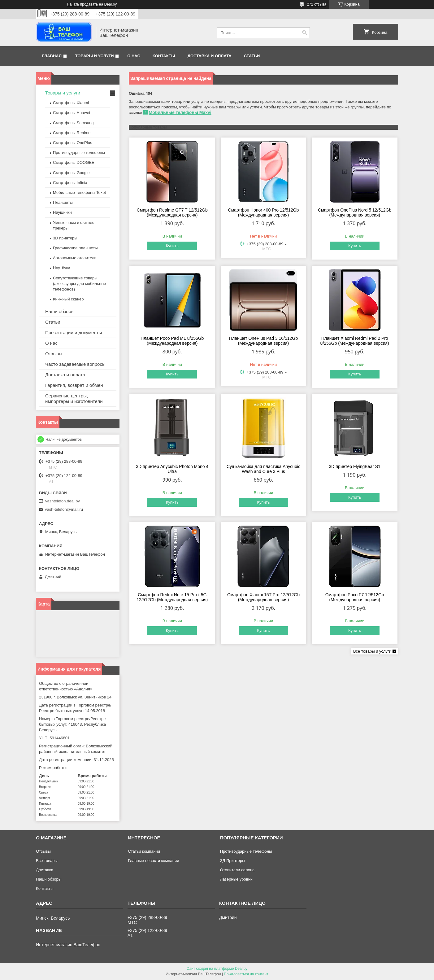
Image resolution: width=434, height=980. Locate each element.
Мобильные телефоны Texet (79, 192)
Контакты (164, 56)
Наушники (62, 212)
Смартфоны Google (71, 173)
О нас (134, 56)
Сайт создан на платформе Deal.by (217, 969)
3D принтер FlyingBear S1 (354, 466)
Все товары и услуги (372, 651)
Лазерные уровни (236, 879)
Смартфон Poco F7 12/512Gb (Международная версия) (355, 597)
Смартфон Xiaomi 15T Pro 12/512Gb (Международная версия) (263, 597)
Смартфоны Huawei (72, 113)
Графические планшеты (75, 248)
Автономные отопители (75, 258)
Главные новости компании (153, 861)
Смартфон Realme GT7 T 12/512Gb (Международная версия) (172, 212)
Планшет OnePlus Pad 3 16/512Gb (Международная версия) (263, 341)
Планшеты (63, 202)
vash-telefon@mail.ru (64, 509)
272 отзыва (317, 4)
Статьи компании (144, 851)
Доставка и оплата (210, 56)
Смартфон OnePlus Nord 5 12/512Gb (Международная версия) (355, 212)
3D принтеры (65, 238)
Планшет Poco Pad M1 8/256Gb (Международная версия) (172, 341)
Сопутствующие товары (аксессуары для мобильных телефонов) (80, 284)
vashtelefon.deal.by (63, 501)
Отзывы (54, 354)
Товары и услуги (95, 56)
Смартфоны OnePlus (72, 143)
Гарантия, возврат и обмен (74, 385)
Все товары (47, 861)
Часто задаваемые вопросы (75, 364)
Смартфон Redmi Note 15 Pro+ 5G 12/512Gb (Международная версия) (172, 597)
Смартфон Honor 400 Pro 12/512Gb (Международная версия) (264, 212)
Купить (172, 246)
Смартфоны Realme (72, 133)
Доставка (45, 870)
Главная (52, 56)
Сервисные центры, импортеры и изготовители (74, 398)
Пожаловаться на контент (246, 974)
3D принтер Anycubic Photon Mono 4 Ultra (172, 469)
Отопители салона (237, 870)
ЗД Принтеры (233, 861)
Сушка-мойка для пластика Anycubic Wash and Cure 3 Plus (263, 469)
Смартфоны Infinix (70, 183)
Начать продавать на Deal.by (92, 4)
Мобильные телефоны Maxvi (180, 112)
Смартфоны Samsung (73, 123)
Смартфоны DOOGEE (74, 162)
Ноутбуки (62, 268)
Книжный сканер (68, 299)
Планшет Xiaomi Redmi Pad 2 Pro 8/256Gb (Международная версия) (355, 341)
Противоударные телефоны (79, 153)
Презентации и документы (74, 332)
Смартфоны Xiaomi (71, 103)
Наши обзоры (60, 311)
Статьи (252, 56)
